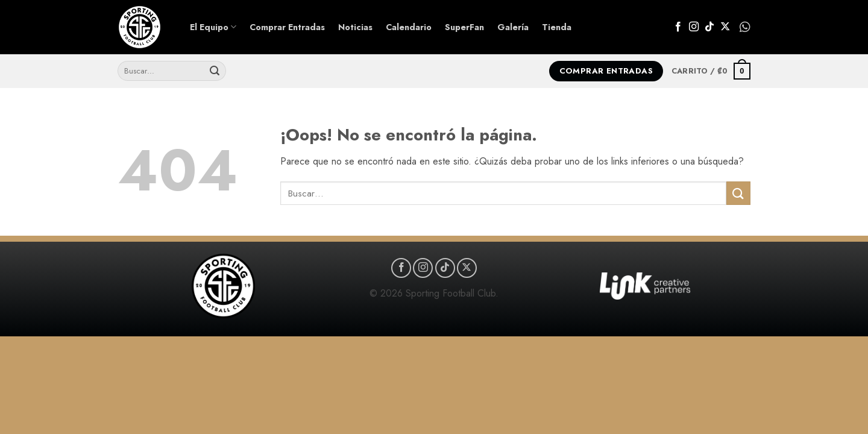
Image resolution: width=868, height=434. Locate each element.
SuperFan (464, 27)
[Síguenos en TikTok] (709, 27)
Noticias (355, 27)
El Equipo (213, 27)
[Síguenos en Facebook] (678, 27)
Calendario (409, 27)
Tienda (557, 27)
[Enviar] (215, 71)
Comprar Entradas (287, 27)
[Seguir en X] (725, 27)
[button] (711, 71)
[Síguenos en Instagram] (694, 27)
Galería (513, 27)
